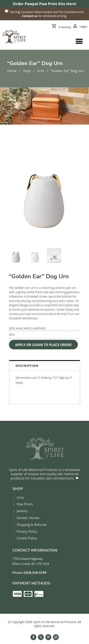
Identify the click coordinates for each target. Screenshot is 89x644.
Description (27, 366)
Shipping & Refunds (32, 525)
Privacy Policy (27, 532)
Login (84, 26)
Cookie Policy (27, 538)
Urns (41, 71)
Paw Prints (25, 504)
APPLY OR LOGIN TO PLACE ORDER (43, 345)
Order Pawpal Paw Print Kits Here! (44, 4)
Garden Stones (28, 518)
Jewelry (22, 511)
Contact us (30, 16)
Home (12, 71)
